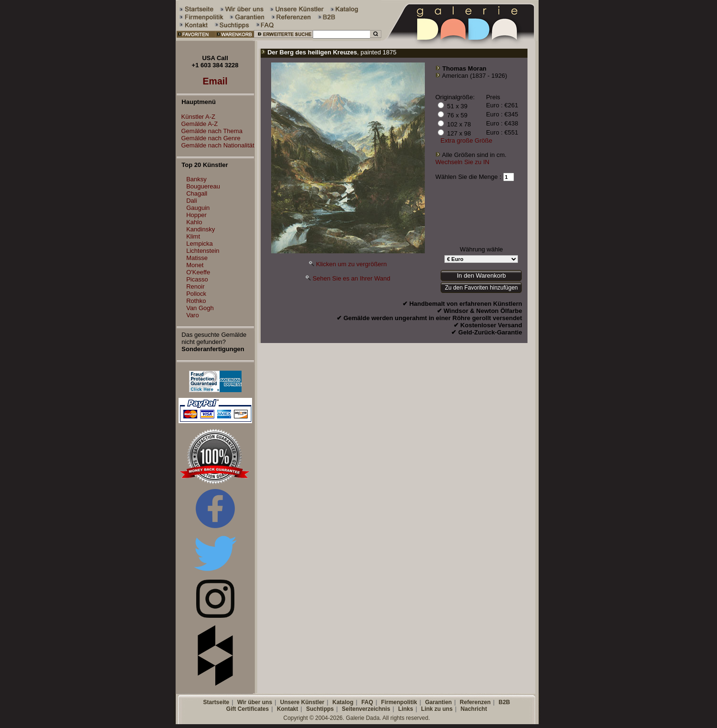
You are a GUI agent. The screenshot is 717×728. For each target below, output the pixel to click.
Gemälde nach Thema (210, 131)
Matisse (197, 258)
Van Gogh (200, 308)
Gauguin (198, 208)
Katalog (343, 702)
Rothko (196, 301)
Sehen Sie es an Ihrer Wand (352, 278)
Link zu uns (437, 709)
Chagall (197, 193)
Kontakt (288, 709)
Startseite (216, 702)
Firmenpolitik (399, 702)
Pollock (196, 294)
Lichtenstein (203, 251)
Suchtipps (320, 709)
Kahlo (194, 222)
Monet (195, 265)
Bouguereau (203, 186)
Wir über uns (255, 702)
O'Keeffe (198, 272)
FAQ (367, 702)
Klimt (193, 236)
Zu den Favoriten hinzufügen (481, 288)
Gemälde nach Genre (209, 138)
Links (406, 709)
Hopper (196, 215)
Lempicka (200, 244)
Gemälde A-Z (197, 124)
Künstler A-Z (196, 117)
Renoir (195, 286)
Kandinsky (200, 229)
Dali (191, 201)
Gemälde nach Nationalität (216, 145)
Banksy (196, 179)
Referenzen (475, 702)
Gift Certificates (248, 709)
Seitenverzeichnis (366, 709)
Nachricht (474, 709)
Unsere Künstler (302, 702)
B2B (504, 702)
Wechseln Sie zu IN (462, 162)
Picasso (197, 279)
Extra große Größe (466, 140)
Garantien (438, 702)
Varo (193, 315)
